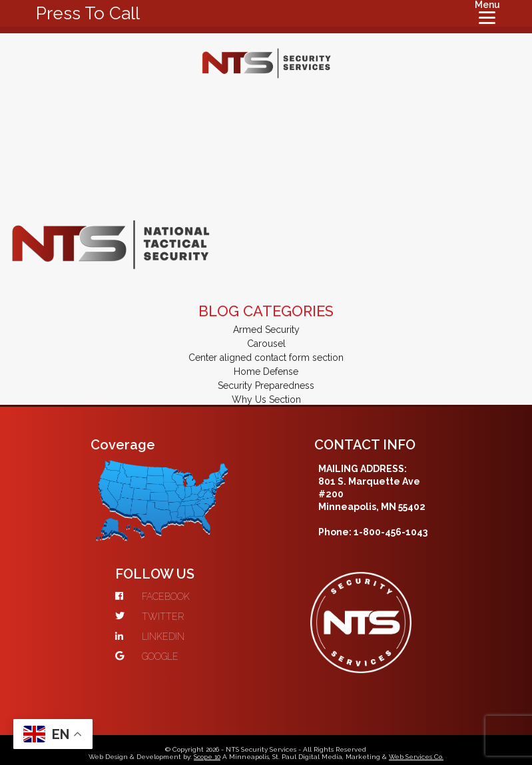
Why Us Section (266, 399)
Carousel (266, 344)
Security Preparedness (266, 385)
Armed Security (266, 330)
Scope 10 (207, 757)
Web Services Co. (416, 757)
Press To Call (88, 13)
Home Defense (266, 372)
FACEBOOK (152, 597)
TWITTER (149, 617)
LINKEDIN (150, 637)
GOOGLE (147, 656)
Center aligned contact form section (266, 358)
